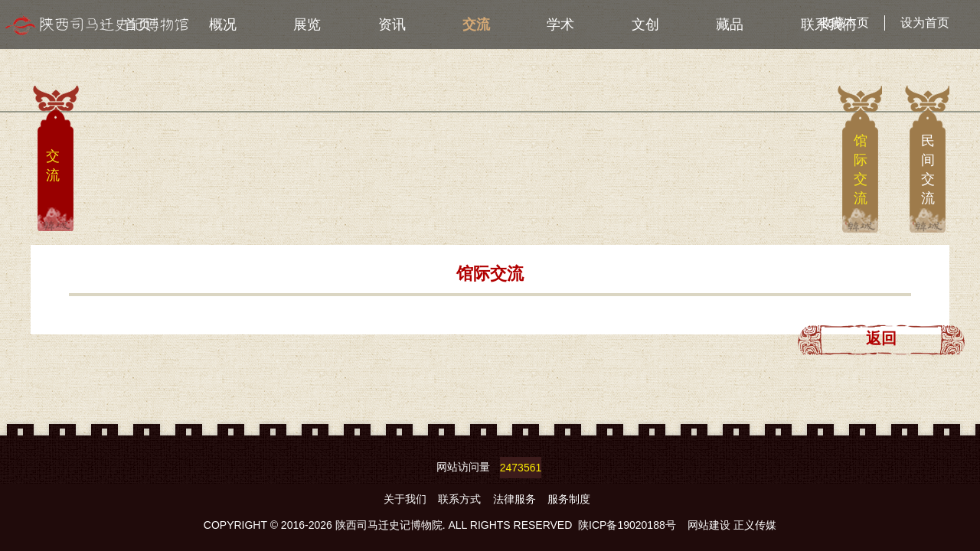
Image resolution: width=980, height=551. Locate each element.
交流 (476, 24)
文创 (645, 24)
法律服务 (516, 499)
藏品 (730, 24)
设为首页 (925, 23)
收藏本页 (844, 23)
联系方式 (461, 499)
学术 (560, 24)
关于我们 (407, 499)
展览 (307, 24)
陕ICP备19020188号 (627, 525)
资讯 (392, 24)
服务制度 (569, 499)
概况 (223, 24)
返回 (881, 338)
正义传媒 (755, 525)
